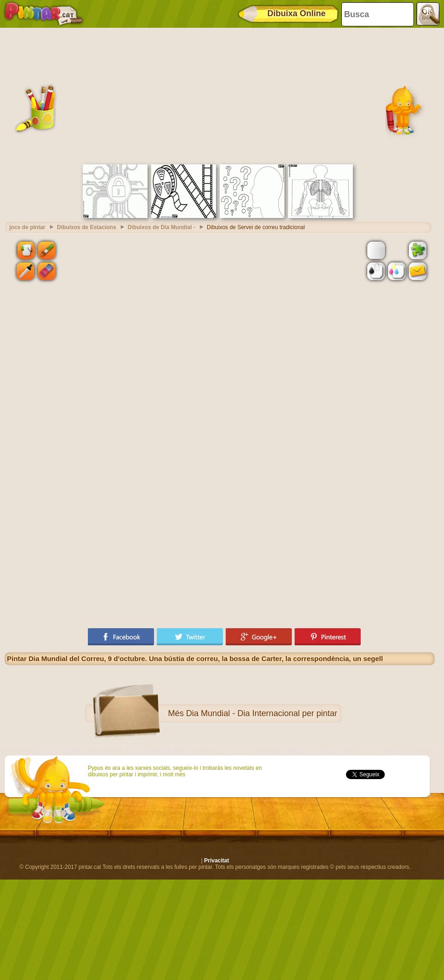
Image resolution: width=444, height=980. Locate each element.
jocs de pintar (27, 227)
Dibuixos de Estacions (86, 227)
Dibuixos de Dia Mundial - (161, 227)
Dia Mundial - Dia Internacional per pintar (262, 713)
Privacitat (216, 861)
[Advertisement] (220, 95)
